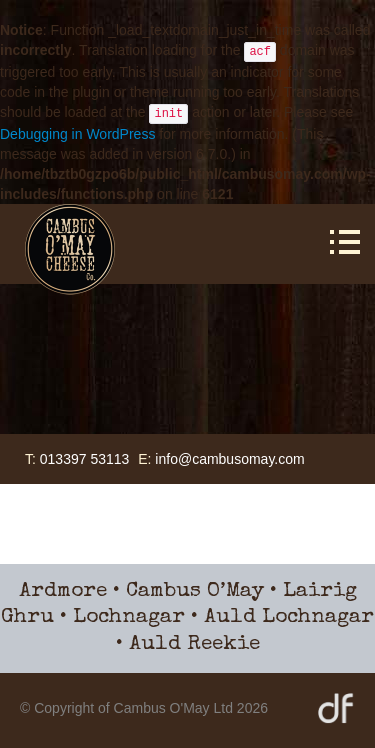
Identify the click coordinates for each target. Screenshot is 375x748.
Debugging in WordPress (77, 134)
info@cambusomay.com (229, 459)
